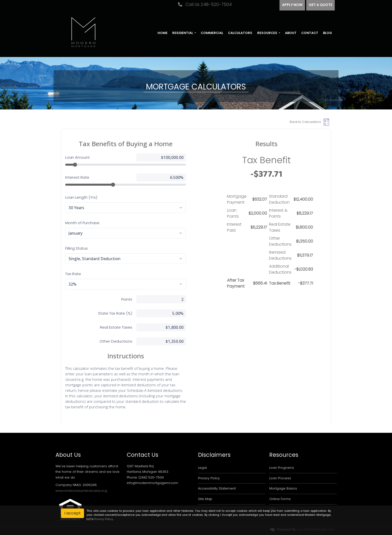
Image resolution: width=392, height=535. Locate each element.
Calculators (240, 33)
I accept (72, 513)
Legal (202, 468)
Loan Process (280, 478)
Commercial (212, 33)
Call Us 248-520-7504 (205, 4)
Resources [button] (268, 33)
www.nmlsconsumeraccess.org (81, 491)
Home (162, 33)
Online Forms (280, 499)
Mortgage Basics (283, 488)
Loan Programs (282, 468)
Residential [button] (183, 33)
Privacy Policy (209, 478)
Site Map (205, 499)
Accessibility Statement (217, 488)
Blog (327, 33)
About (291, 33)
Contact (310, 33)
